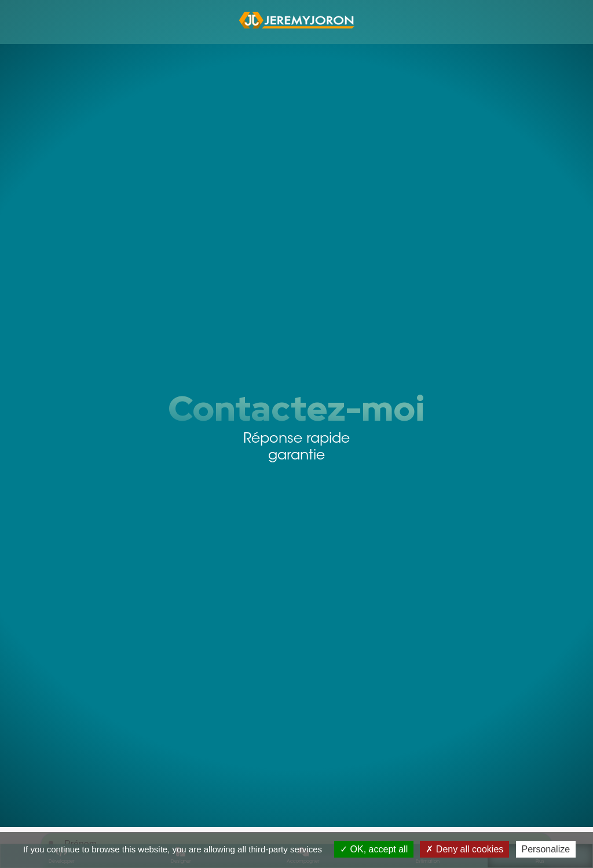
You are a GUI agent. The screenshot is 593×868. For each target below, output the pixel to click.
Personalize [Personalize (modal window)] (546, 849)
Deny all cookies (464, 849)
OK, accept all (374, 849)
